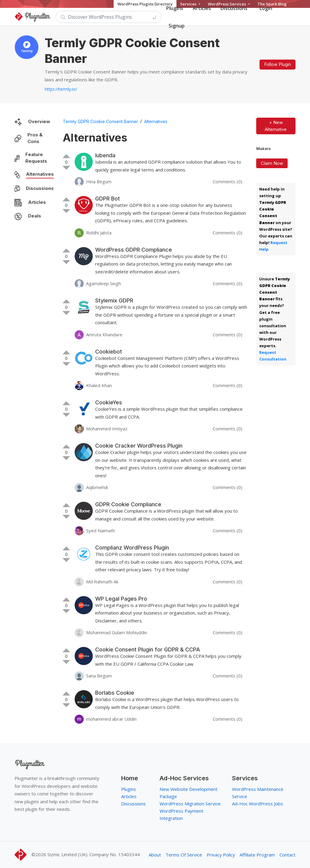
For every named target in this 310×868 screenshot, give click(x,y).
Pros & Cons (35, 138)
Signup (177, 26)
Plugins (129, 789)
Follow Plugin (278, 64)
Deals (35, 216)
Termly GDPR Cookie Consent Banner (100, 121)
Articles (37, 202)
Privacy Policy (221, 855)
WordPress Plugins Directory (145, 4)
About (155, 855)
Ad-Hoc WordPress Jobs (258, 804)
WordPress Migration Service (190, 804)
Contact (287, 855)
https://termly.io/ (61, 89)
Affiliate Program (257, 855)
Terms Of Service (184, 855)
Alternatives (40, 174)
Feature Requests (36, 158)
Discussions (40, 188)
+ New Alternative (276, 126)
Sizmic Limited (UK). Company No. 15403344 (94, 854)
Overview (39, 121)
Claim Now (272, 163)
